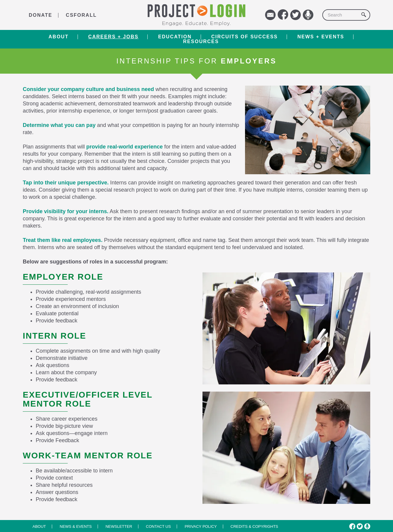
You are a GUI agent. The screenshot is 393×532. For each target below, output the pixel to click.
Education (175, 37)
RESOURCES (201, 42)
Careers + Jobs (113, 37)
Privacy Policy (201, 526)
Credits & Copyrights (254, 526)
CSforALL (81, 15)
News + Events (321, 37)
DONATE (40, 15)
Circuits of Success (244, 37)
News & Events (76, 526)
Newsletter (119, 526)
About (59, 37)
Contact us (158, 526)
